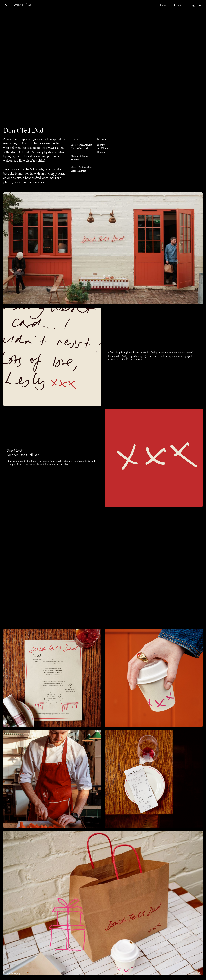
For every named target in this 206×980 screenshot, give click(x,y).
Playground (195, 5)
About (177, 5)
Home (162, 5)
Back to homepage (12, 973)
